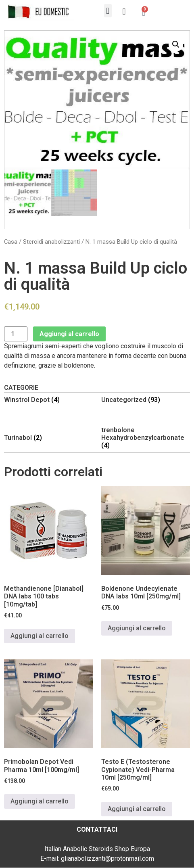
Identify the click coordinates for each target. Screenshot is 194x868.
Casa (11, 242)
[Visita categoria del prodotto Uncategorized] (146, 400)
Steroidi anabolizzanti (51, 242)
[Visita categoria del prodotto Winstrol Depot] (49, 400)
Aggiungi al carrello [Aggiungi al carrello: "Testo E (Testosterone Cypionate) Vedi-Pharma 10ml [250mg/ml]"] (137, 809)
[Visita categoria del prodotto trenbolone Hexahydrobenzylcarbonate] (146, 438)
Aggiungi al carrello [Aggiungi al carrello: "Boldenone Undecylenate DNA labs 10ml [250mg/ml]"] (137, 628)
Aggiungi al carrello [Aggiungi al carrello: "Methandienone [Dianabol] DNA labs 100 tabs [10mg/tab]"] (40, 636)
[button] (108, 11)
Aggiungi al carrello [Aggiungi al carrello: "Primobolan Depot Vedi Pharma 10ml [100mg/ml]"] (40, 801)
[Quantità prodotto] (16, 334)
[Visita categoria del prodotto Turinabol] (49, 438)
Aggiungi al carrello (69, 334)
